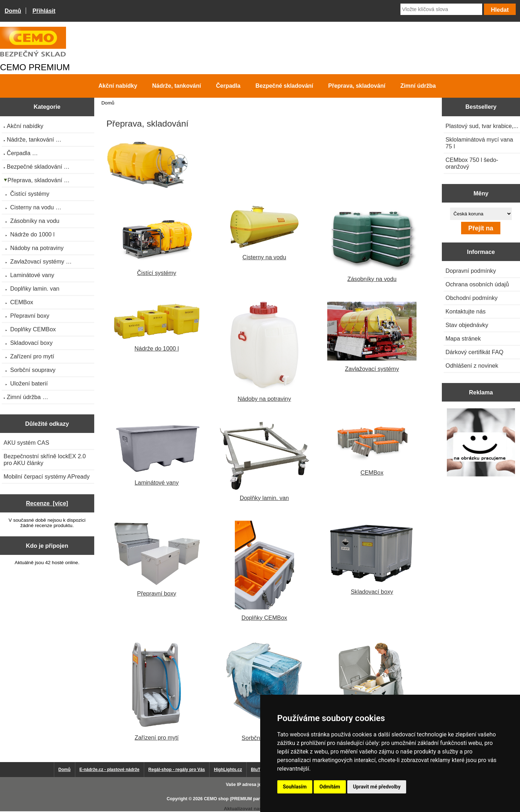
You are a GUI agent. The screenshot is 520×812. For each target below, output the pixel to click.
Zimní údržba (418, 86)
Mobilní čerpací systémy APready (47, 476)
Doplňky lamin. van (264, 461)
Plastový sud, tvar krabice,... (482, 126)
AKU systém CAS (26, 443)
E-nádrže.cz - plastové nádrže (110, 770)
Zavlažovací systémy (372, 337)
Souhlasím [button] (295, 787)
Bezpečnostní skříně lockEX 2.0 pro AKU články (45, 459)
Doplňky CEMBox (264, 571)
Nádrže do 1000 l (157, 327)
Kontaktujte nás (465, 311)
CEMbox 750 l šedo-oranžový (472, 163)
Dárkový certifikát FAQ (474, 352)
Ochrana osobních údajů (477, 284)
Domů (13, 11)
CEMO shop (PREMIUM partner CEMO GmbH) (251, 799)
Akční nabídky (118, 86)
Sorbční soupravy (264, 691)
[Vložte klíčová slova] (441, 9)
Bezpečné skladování (284, 86)
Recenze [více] (47, 503)
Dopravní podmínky (471, 271)
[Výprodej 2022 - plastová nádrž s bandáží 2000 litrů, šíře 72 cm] (481, 443)
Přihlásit (44, 11)
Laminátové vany (157, 454)
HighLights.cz (228, 770)
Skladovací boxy (372, 558)
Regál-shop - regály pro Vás (177, 770)
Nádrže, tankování (176, 86)
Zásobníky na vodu (372, 243)
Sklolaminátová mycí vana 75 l (479, 143)
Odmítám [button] (330, 787)
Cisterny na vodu (264, 233)
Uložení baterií (372, 691)
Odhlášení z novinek (472, 366)
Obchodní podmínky (471, 298)
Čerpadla (228, 86)
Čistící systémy (157, 241)
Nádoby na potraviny (264, 352)
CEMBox (372, 449)
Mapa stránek (463, 338)
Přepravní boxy (157, 558)
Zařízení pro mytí (156, 691)
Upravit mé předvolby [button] (377, 787)
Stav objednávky (467, 325)
